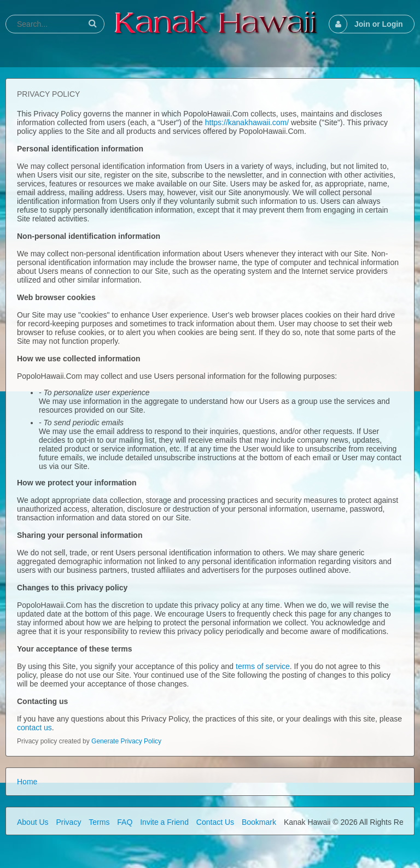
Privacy (68, 822)
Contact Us (215, 822)
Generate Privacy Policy (126, 741)
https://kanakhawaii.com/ (247, 122)
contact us (34, 728)
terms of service (263, 666)
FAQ (125, 822)
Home (27, 782)
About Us (33, 822)
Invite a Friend (164, 822)
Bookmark (259, 822)
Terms (99, 822)
